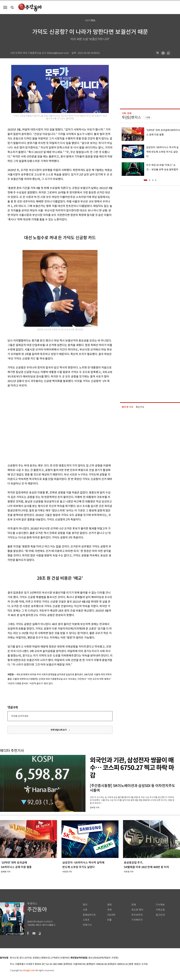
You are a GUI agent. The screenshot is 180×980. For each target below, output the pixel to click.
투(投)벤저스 (131, 117)
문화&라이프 (89, 915)
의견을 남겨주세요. (20, 716)
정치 (85, 905)
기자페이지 (137, 920)
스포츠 (86, 920)
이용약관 (65, 958)
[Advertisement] (33, 425)
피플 (109, 920)
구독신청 (160, 910)
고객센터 (55, 958)
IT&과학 (111, 915)
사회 (85, 910)
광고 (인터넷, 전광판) (30, 958)
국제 (109, 910)
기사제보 (160, 905)
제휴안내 (45, 958)
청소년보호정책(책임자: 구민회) (103, 958)
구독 (148, 118)
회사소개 (14, 958)
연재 (134, 905)
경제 (109, 905)
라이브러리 (137, 915)
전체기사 (87, 925)
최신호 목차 (137, 910)
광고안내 (160, 915)
